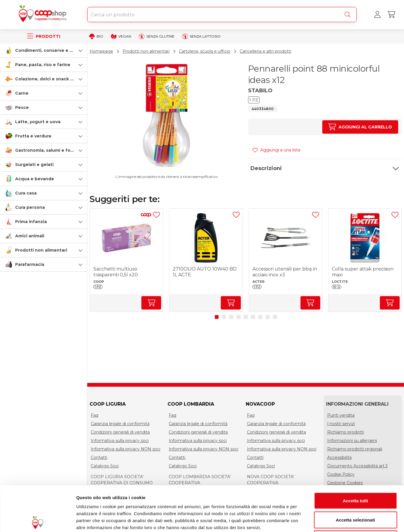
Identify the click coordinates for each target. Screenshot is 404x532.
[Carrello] (391, 15)
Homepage (101, 51)
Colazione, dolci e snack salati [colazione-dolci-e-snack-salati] (49, 79)
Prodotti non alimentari (146, 51)
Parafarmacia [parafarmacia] (30, 264)
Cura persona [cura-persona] (30, 207)
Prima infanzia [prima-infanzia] (31, 222)
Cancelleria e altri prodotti (265, 51)
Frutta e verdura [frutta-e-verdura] (33, 136)
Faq (95, 415)
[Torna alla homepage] (44, 15)
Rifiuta (356, 494)
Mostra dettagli (306, 520)
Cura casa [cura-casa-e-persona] (26, 193)
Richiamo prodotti (346, 432)
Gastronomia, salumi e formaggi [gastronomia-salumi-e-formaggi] (50, 150)
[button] (44, 50)
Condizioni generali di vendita (120, 432)
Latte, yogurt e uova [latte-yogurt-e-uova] (38, 122)
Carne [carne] (22, 93)
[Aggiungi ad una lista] (156, 215)
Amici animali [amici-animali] (30, 236)
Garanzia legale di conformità (120, 424)
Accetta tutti (356, 456)
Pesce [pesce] (22, 107)
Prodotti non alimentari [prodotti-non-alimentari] (41, 250)
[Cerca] (349, 15)
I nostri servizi (341, 424)
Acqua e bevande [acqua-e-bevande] (35, 179)
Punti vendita (341, 415)
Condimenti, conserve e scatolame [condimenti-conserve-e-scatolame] (54, 50)
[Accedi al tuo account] (377, 15)
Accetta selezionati (355, 475)
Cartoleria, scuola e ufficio (205, 51)
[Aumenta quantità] (360, 127)
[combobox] (222, 15)
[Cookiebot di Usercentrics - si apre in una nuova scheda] (38, 521)
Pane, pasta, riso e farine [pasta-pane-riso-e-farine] (43, 65)
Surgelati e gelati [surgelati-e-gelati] (34, 165)
